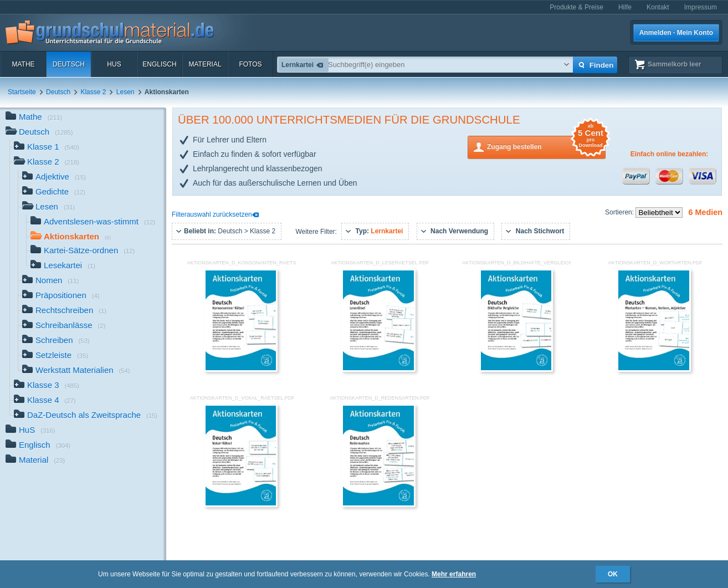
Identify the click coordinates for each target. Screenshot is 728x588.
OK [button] (613, 574)
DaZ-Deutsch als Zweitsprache (86, 416)
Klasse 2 (93, 92)
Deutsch (69, 64)
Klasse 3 (47, 386)
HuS (114, 64)
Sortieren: (620, 212)
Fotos (250, 64)
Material (205, 64)
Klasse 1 (47, 148)
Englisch (159, 64)
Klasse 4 (45, 401)
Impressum (701, 7)
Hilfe (625, 7)
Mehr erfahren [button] (454, 574)
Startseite (22, 92)
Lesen (125, 92)
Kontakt (658, 7)
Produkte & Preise (576, 7)
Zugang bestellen (546, 146)
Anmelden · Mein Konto (676, 33)
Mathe (23, 64)
